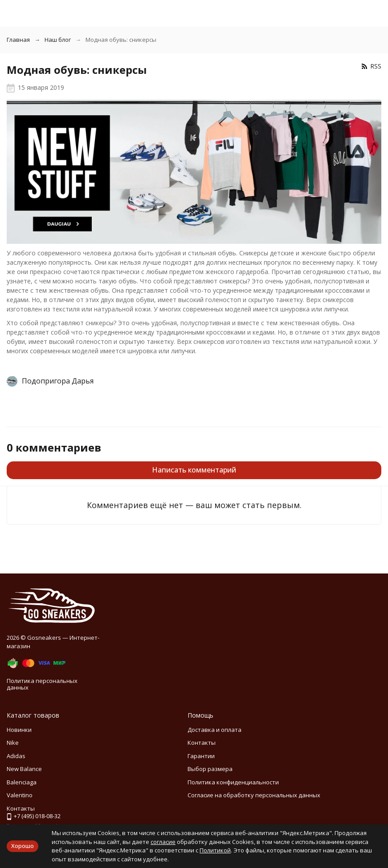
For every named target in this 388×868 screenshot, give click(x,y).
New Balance (24, 769)
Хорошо (22, 846)
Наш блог (58, 40)
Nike (13, 743)
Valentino (20, 795)
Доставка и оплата (214, 730)
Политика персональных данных (42, 684)
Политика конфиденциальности (233, 782)
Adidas (16, 756)
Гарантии (201, 756)
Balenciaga (22, 782)
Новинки (19, 730)
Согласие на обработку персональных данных (254, 795)
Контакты (202, 743)
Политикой (215, 850)
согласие (163, 842)
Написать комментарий (194, 470)
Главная (18, 40)
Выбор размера (210, 769)
